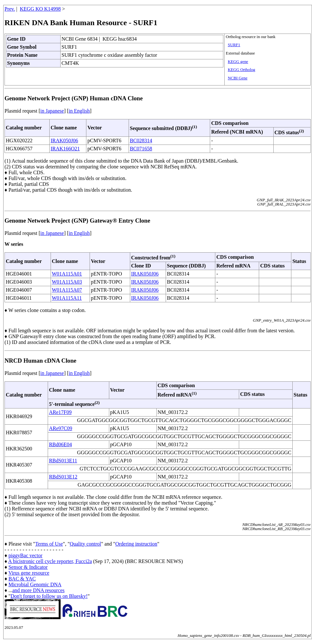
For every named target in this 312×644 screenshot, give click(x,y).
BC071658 (141, 149)
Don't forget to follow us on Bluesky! (49, 596)
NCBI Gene (238, 78)
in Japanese (52, 111)
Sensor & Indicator (28, 567)
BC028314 (141, 141)
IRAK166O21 (65, 149)
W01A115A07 (67, 290)
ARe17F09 (60, 412)
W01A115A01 (67, 274)
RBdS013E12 (63, 477)
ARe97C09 (61, 428)
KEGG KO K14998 (40, 9)
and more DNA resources (38, 590)
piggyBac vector (25, 555)
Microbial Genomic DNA (35, 584)
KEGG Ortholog (242, 70)
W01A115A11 (67, 298)
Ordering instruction (136, 544)
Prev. (10, 9)
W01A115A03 (67, 282)
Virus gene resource (29, 573)
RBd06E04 (60, 444)
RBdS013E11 (63, 461)
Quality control (85, 544)
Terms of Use (49, 544)
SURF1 (234, 45)
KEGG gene (238, 62)
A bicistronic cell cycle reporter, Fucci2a (50, 561)
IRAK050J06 (64, 141)
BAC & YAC (22, 579)
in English (79, 111)
